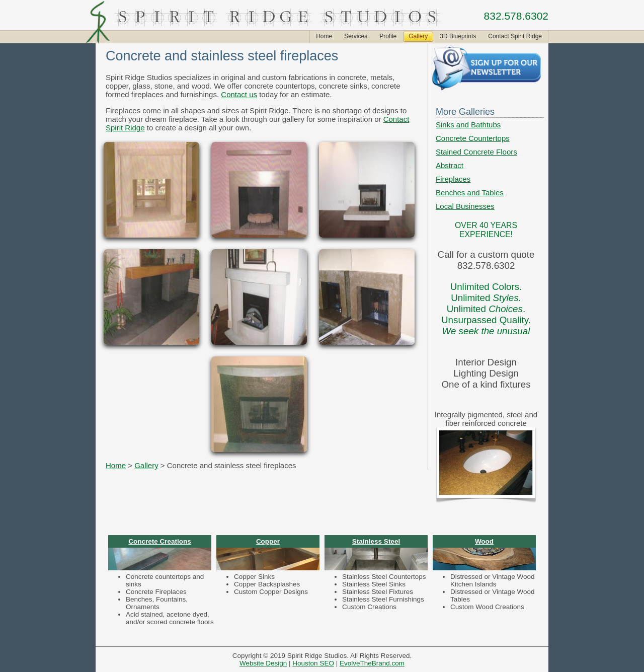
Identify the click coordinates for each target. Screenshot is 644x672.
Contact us (239, 94)
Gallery (146, 465)
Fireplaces (453, 179)
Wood (484, 541)
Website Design (263, 663)
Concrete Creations (160, 541)
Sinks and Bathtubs (468, 125)
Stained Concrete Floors (476, 152)
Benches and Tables (470, 193)
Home (116, 465)
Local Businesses (465, 206)
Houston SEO (313, 663)
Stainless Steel (376, 541)
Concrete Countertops (473, 138)
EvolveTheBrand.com (372, 663)
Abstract (450, 165)
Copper (268, 541)
